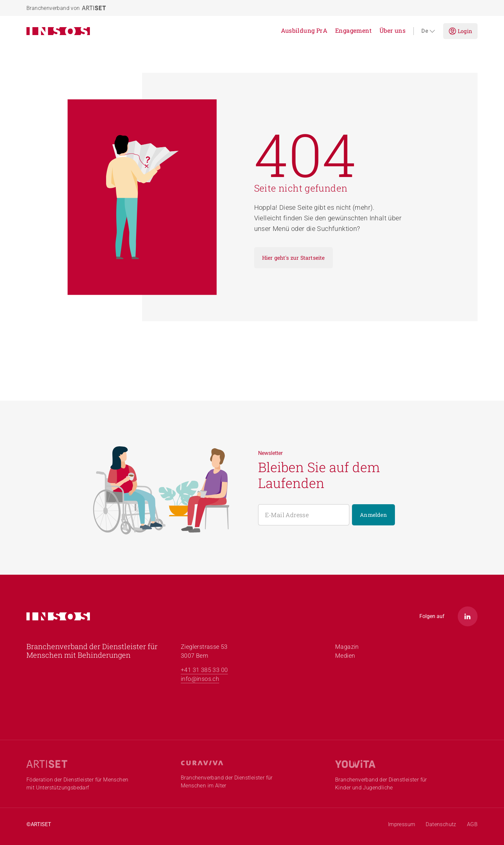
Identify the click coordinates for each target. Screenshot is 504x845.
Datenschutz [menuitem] (441, 824)
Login (460, 31)
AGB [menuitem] (472, 824)
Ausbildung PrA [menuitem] (304, 30)
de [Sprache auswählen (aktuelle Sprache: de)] (428, 31)
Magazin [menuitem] (347, 647)
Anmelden (373, 515)
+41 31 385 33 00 (204, 670)
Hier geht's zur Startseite (293, 258)
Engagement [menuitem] (353, 30)
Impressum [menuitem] (402, 824)
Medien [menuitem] (345, 656)
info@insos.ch (200, 679)
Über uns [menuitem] (392, 30)
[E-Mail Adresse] (304, 515)
